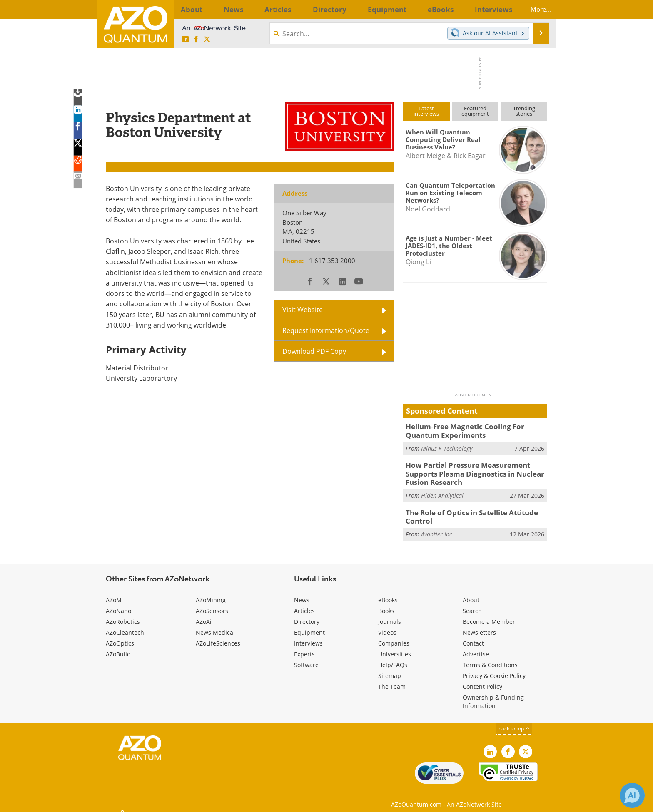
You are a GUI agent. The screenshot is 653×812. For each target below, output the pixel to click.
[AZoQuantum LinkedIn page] (185, 40)
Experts (304, 647)
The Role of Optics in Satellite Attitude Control (467, 511)
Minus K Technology (447, 446)
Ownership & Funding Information (493, 695)
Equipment (309, 626)
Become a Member (489, 615)
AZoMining (211, 593)
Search (472, 604)
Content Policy (482, 680)
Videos (387, 626)
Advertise (476, 647)
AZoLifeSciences (218, 637)
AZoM (114, 593)
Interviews (308, 637)
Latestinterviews (426, 111)
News (302, 593)
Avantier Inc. (437, 527)
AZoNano (118, 604)
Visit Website (303, 310)
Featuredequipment (475, 111)
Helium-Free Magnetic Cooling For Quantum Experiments (475, 430)
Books (386, 604)
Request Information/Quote (326, 330)
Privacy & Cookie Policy (494, 669)
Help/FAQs (393, 658)
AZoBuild (118, 647)
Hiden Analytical (442, 490)
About (471, 593)
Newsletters (479, 626)
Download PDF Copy (314, 351)
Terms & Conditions (490, 658)
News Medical (215, 626)
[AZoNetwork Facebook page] (196, 40)
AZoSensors (212, 604)
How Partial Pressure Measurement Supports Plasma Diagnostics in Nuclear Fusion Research (476, 471)
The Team (392, 680)
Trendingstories (524, 111)
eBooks (388, 593)
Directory (307, 615)
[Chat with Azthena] (632, 795)
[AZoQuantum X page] (207, 40)
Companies (394, 637)
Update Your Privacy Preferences (169, 801)
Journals (390, 615)
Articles (304, 604)
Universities (395, 647)
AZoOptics (120, 637)
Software (306, 658)
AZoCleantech (125, 626)
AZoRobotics (123, 615)
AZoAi (204, 615)
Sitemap (390, 669)
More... (534, 9)
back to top (514, 722)
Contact (473, 637)
